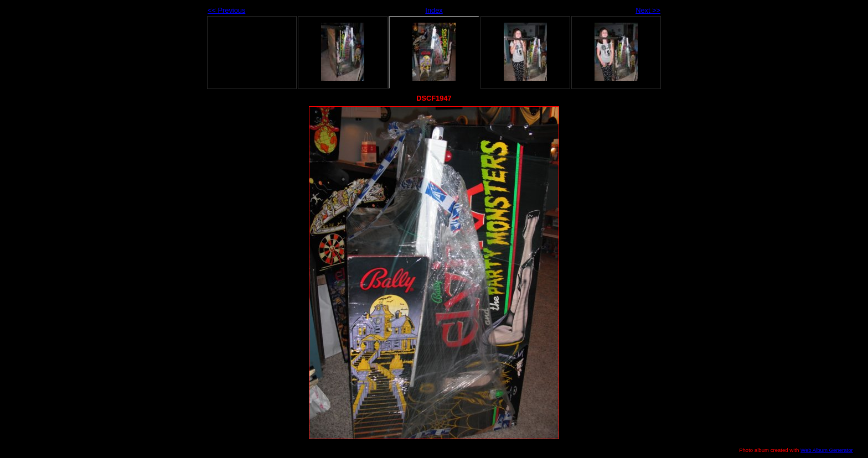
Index (434, 10)
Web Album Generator (827, 450)
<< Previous (226, 10)
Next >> (648, 10)
